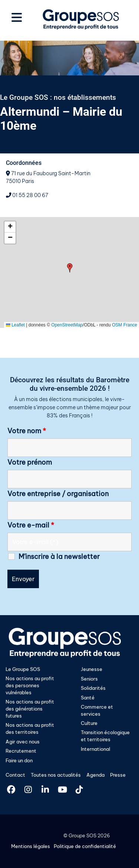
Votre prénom (30, 462)
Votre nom (27, 431)
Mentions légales (31, 846)
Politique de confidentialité (85, 846)
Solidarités (93, 688)
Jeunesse (92, 669)
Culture (89, 723)
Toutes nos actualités (56, 775)
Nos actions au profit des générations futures (30, 709)
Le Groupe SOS (23, 669)
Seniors (89, 679)
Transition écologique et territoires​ (105, 736)
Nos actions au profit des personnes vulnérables (30, 685)
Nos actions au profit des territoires (30, 728)
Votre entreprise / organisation (58, 494)
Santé (88, 698)
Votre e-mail (31, 525)
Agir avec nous (23, 742)
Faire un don (19, 760)
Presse (118, 775)
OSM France (125, 325)
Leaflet (15, 325)
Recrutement (21, 751)
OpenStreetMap (67, 325)
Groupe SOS (82, 835)
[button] (70, 268)
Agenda (95, 775)
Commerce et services (97, 710)
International (95, 749)
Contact (15, 775)
